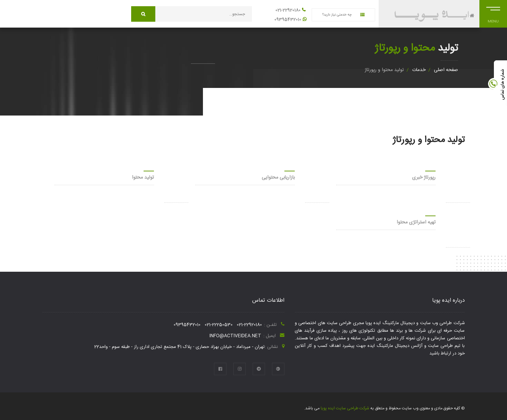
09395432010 (288, 20)
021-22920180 (288, 10)
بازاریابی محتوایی (278, 178)
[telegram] (259, 369)
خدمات (419, 70)
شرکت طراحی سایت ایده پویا (344, 408)
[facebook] (220, 369)
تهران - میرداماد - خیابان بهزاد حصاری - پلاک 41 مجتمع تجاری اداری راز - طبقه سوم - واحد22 (179, 347)
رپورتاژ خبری (424, 178)
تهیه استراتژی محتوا (416, 222)
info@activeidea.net (235, 336)
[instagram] (240, 369)
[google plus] (278, 369)
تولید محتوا (143, 178)
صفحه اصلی (446, 70)
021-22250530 (219, 325)
